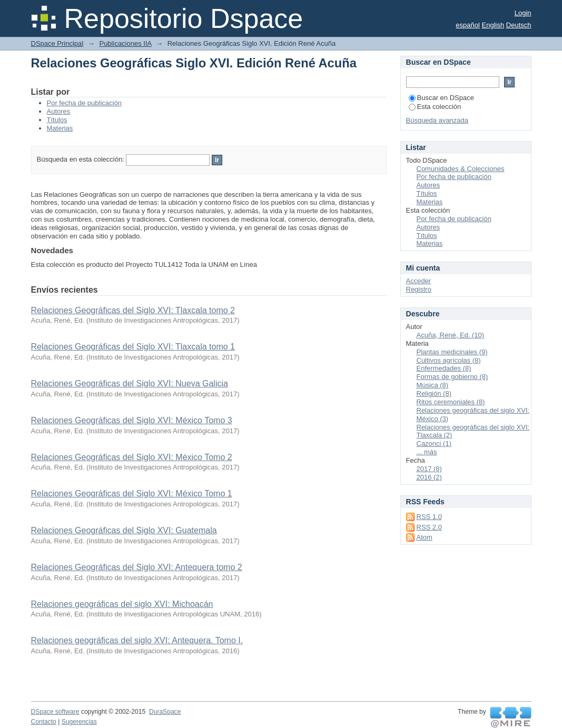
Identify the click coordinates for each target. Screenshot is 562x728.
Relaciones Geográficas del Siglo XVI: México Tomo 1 (132, 493)
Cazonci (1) (434, 443)
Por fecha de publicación (84, 103)
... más (427, 452)
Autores (59, 111)
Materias (60, 128)
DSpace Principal (57, 43)
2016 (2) (429, 477)
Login (523, 13)
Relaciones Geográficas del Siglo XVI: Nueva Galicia (130, 383)
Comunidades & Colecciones (461, 169)
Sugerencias (79, 722)
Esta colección (435, 107)
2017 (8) (429, 469)
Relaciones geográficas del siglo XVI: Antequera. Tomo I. (137, 640)
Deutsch (519, 25)
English (493, 25)
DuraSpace (165, 712)
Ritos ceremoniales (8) (451, 402)
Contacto (44, 722)
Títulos (57, 120)
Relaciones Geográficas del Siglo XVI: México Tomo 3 (132, 420)
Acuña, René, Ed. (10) (451, 335)
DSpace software (55, 712)
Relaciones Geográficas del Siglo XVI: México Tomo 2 (132, 457)
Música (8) (433, 385)
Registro (419, 289)
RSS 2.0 (429, 527)
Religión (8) (434, 393)
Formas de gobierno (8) (452, 377)
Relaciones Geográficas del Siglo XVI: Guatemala (124, 530)
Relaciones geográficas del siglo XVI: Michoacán (122, 604)
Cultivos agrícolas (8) (449, 360)
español (468, 25)
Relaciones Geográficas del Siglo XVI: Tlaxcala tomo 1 (133, 347)
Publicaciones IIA (125, 43)
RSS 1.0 (429, 517)
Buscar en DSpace (441, 98)
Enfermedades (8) (444, 368)
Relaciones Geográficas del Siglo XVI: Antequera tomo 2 (137, 567)
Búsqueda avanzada (437, 120)
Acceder (419, 281)
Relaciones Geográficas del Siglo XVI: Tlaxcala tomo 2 (133, 310)
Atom (425, 537)
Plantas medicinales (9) (452, 352)
